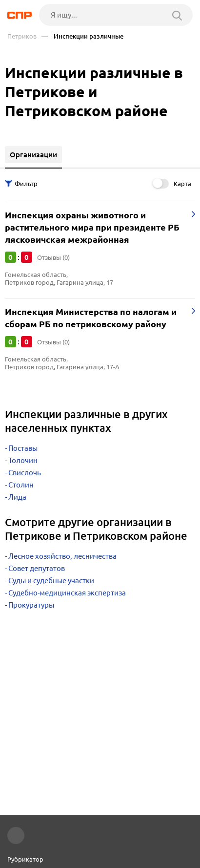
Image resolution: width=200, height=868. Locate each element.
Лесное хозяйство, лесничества (62, 556)
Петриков (22, 36)
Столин (21, 485)
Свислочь (25, 473)
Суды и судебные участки (51, 581)
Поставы (23, 448)
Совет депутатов (37, 568)
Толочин (23, 460)
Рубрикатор (25, 859)
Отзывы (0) (53, 257)
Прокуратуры (31, 605)
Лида (17, 497)
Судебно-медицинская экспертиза (67, 593)
